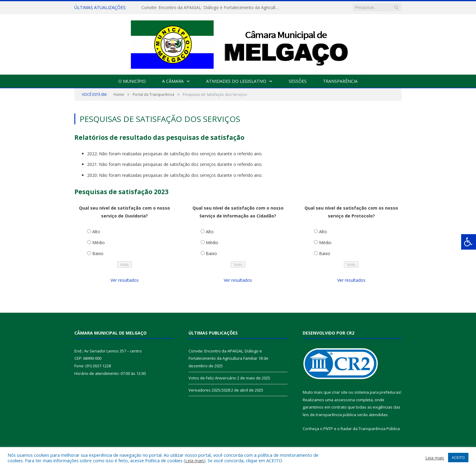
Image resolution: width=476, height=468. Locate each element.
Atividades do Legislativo (236, 81)
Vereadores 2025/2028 (209, 390)
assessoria (345, 400)
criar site (340, 392)
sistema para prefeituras (377, 392)
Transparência (340, 81)
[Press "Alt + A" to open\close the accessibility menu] (469, 242)
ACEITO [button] (458, 457)
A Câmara (173, 81)
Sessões (298, 81)
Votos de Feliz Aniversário (212, 378)
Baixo (98, 253)
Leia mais (195, 460)
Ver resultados (125, 280)
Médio (99, 242)
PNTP (328, 429)
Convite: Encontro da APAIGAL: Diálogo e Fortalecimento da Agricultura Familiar (211, 8)
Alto (96, 232)
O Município (132, 81)
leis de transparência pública (329, 415)
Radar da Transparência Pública (370, 429)
